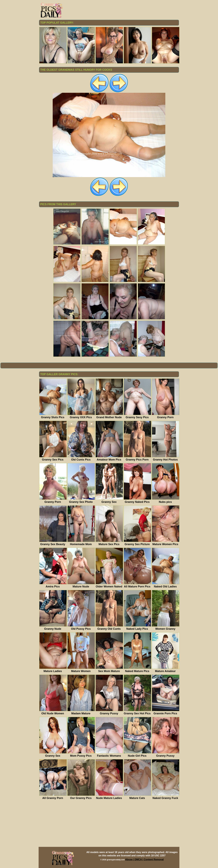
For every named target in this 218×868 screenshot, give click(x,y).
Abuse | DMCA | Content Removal (145, 859)
